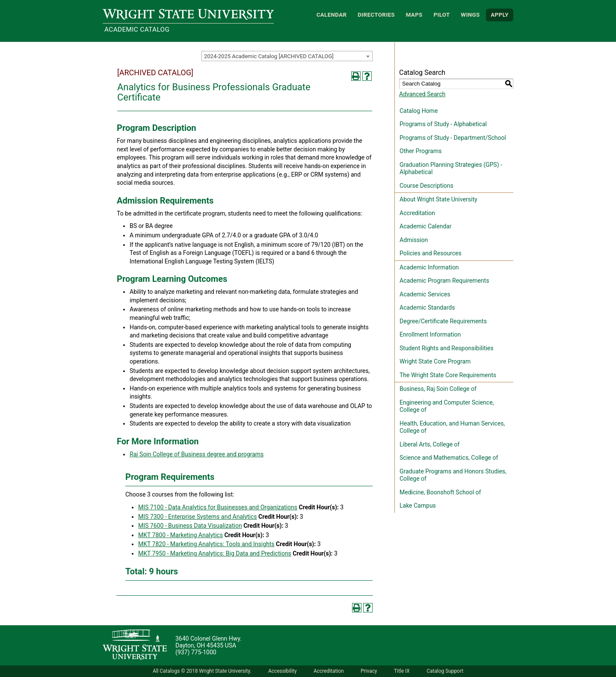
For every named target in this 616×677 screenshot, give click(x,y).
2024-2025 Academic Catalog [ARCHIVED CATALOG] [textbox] (269, 56)
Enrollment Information (430, 334)
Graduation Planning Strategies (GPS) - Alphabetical (451, 169)
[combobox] (287, 56)
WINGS (470, 15)
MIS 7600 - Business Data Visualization (190, 526)
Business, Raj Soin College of (438, 389)
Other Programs (421, 151)
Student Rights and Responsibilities (447, 348)
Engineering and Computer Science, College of (447, 406)
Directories (376, 15)
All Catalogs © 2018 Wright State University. (202, 671)
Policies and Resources (431, 253)
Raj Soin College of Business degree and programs (197, 454)
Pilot (441, 15)
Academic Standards (427, 307)
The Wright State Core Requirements (448, 375)
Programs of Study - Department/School (453, 138)
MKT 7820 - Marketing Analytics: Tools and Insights (206, 544)
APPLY (500, 15)
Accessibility (283, 671)
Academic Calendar (425, 226)
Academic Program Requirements (444, 281)
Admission (414, 240)
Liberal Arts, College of (429, 444)
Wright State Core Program (435, 361)
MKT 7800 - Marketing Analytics (181, 535)
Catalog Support (445, 671)
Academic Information (429, 267)
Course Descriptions (426, 186)
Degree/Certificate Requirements (443, 321)
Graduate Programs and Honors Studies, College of (453, 475)
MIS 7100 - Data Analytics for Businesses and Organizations (218, 507)
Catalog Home (419, 111)
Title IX (402, 671)
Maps (414, 15)
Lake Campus (418, 506)
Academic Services (425, 294)
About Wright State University (438, 199)
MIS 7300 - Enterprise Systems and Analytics (198, 517)
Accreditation (417, 213)
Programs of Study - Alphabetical (443, 124)
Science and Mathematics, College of (449, 458)
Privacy (369, 671)
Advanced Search (422, 94)
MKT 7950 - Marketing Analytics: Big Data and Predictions (215, 553)
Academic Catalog (137, 30)
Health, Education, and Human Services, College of (452, 427)
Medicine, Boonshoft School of (440, 492)
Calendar (332, 15)
